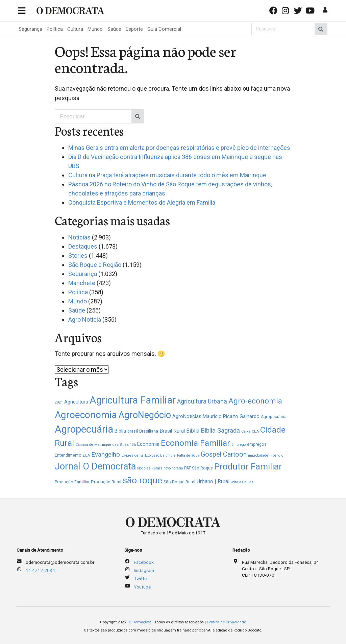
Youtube (142, 587)
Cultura (75, 29)
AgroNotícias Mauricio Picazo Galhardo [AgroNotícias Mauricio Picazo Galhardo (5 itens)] (216, 416)
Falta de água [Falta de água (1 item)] (188, 455)
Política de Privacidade (226, 622)
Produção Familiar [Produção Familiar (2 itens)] (72, 482)
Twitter (141, 578)
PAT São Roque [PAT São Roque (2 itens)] (199, 468)
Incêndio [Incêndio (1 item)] (276, 455)
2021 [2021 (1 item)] (59, 402)
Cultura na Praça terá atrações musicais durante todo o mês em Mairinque (167, 175)
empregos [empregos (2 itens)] (257, 444)
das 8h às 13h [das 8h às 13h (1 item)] (124, 445)
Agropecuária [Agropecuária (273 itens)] (84, 429)
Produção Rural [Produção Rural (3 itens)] (106, 482)
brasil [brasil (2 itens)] (133, 431)
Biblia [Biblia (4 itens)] (120, 431)
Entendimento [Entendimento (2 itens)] (68, 455)
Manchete (82, 283)
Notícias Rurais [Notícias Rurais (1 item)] (150, 468)
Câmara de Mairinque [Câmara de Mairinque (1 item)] (93, 445)
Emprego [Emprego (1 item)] (239, 445)
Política (55, 29)
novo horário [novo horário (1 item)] (173, 468)
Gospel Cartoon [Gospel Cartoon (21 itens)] (224, 454)
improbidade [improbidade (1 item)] (258, 455)
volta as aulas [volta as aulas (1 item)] (242, 482)
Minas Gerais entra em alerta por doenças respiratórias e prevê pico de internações (179, 148)
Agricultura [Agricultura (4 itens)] (76, 402)
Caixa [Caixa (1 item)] (246, 431)
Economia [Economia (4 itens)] (148, 444)
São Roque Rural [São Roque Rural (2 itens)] (179, 482)
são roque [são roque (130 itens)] (142, 480)
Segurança (30, 29)
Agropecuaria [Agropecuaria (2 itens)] (274, 417)
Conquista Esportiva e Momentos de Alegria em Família (142, 202)
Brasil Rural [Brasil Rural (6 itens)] (172, 431)
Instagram (144, 570)
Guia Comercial (164, 29)
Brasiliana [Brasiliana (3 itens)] (149, 431)
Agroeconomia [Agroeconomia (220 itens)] (86, 415)
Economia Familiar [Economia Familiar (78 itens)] (195, 443)
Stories (78, 256)
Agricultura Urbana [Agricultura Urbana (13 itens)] (202, 401)
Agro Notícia (85, 319)
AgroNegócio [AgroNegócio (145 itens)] (145, 415)
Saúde (114, 29)
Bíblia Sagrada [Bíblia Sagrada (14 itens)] (220, 430)
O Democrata (140, 622)
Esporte (134, 29)
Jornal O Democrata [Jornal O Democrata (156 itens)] (95, 466)
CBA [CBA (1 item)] (255, 431)
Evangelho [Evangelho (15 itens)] (106, 455)
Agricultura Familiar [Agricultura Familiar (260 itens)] (133, 400)
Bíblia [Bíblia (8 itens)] (193, 431)
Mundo (95, 29)
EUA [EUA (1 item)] (86, 455)
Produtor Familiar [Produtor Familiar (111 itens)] (248, 466)
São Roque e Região (95, 265)
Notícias (79, 237)
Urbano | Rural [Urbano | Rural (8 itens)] (213, 481)
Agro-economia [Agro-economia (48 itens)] (255, 401)
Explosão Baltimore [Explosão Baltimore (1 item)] (160, 455)
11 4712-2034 (40, 570)
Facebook (144, 562)
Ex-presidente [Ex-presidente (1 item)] (132, 455)
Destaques (83, 246)
